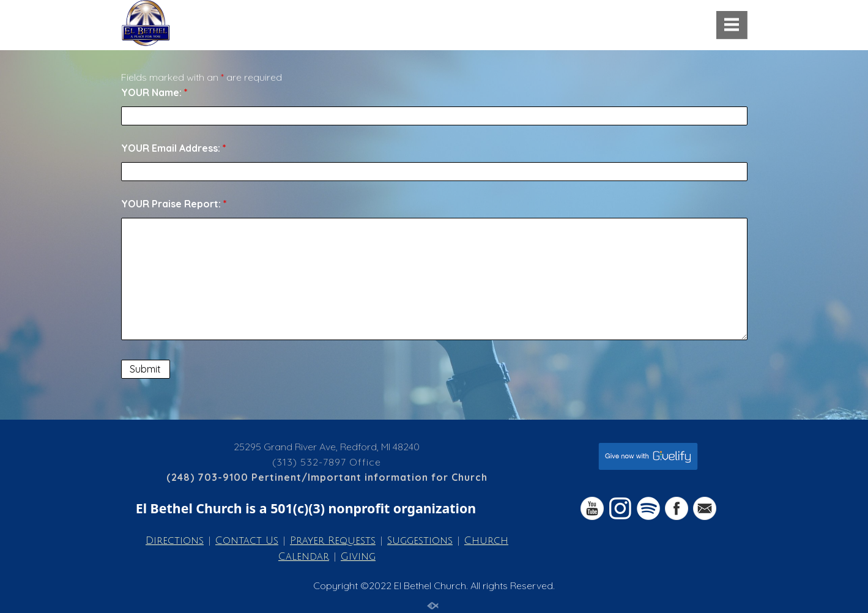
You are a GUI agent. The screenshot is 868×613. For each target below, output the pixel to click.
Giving (358, 557)
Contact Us (247, 541)
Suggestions (420, 541)
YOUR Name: (154, 92)
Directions (175, 541)
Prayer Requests (333, 541)
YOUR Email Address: (174, 148)
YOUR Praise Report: (174, 204)
